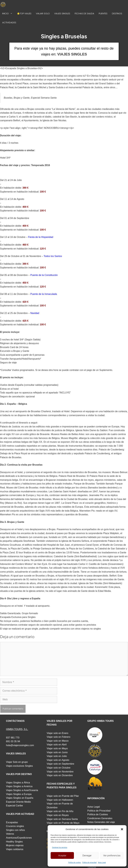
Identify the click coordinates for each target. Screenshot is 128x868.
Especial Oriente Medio (18, 802)
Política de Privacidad (99, 811)
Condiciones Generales (100, 818)
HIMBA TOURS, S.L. (17, 729)
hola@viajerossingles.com (20, 745)
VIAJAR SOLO (43, 13)
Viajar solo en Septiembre (60, 764)
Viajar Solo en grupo (17, 762)
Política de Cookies (98, 814)
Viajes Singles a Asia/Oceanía (22, 790)
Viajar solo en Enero (58, 733)
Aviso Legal (102, 863)
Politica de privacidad (89, 863)
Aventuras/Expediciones (19, 838)
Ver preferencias (112, 855)
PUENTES (103, 13)
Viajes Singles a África (18, 783)
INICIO (8, 14)
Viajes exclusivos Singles (19, 766)
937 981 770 (13, 738)
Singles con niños (15, 830)
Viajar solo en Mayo (57, 748)
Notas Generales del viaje (101, 822)
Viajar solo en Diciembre (60, 775)
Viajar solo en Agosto (58, 760)
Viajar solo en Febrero (59, 737)
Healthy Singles (14, 842)
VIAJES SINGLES (62, 13)
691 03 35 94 (13, 741)
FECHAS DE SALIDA (84, 13)
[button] (122, 829)
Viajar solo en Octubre (59, 768)
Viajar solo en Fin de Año (60, 811)
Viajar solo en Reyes (58, 815)
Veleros (10, 834)
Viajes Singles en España (20, 798)
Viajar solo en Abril (57, 745)
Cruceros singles (15, 826)
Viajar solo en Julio (57, 756)
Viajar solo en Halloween (60, 800)
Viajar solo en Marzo (58, 741)
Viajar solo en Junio (57, 752)
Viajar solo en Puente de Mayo (63, 823)
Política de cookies (75, 863)
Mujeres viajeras (15, 845)
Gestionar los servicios (60, 847)
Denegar (87, 855)
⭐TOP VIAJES (24, 13)
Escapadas (12, 822)
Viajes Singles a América (19, 786)
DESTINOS (117, 13)
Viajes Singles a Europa (19, 794)
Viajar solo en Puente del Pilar (63, 796)
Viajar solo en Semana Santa (62, 819)
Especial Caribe (14, 806)
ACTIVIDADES (9, 22)
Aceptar (62, 855)
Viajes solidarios (15, 849)
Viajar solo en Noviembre (60, 772)
